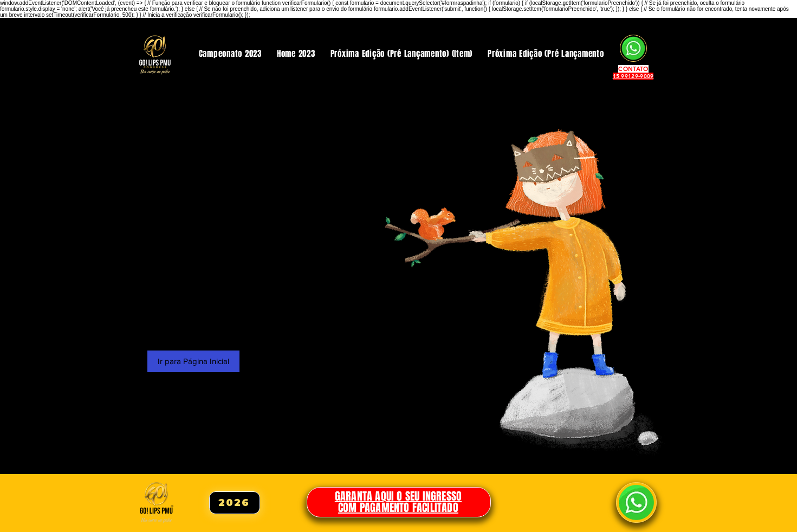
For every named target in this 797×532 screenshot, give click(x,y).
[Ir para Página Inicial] (193, 361)
